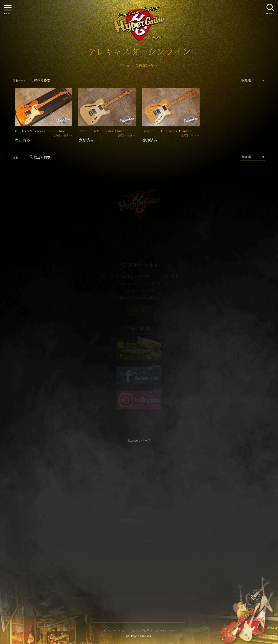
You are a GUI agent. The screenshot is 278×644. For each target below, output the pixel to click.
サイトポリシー (139, 513)
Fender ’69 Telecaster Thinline (40, 131)
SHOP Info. (139, 310)
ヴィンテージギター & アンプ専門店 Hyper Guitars (139, 631)
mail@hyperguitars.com (146, 297)
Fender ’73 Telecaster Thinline (167, 131)
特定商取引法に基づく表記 (139, 520)
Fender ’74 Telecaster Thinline (103, 131)
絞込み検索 (42, 80)
